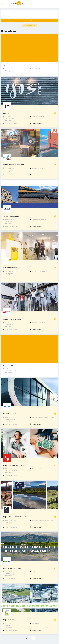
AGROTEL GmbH (8, 366)
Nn (4, 65)
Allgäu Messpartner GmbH (12, 568)
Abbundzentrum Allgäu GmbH (13, 165)
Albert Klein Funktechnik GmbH (14, 465)
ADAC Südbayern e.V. (10, 268)
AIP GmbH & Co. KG (10, 414)
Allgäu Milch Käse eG (10, 620)
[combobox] (29, 12)
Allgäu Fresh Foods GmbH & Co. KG (15, 517)
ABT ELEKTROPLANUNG (11, 216)
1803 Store (7, 113)
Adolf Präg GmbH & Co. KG (12, 319)
